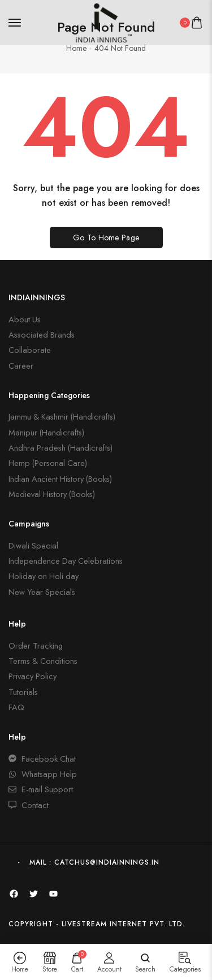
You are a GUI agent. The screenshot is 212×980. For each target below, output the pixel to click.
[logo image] (101, 21)
